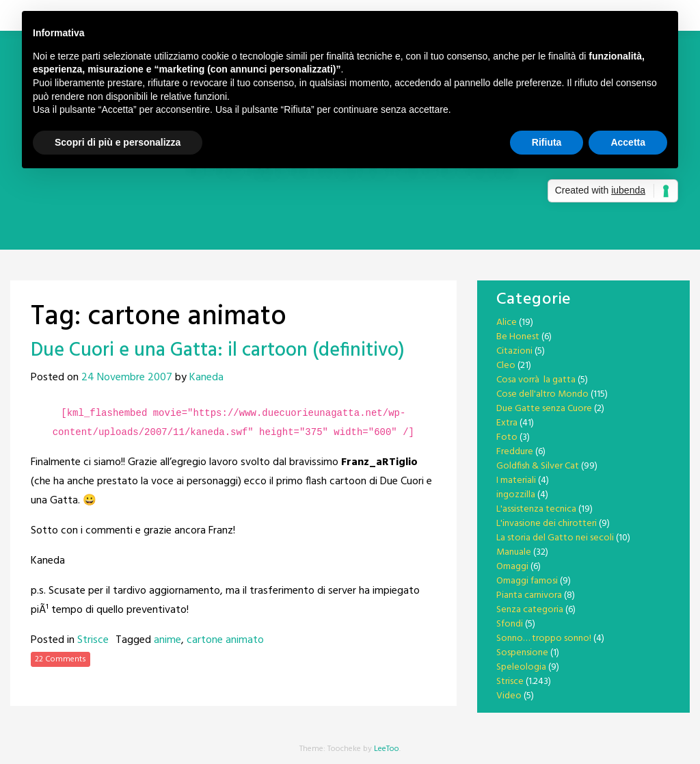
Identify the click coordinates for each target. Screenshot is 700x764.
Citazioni (514, 351)
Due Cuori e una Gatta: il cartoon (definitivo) (218, 351)
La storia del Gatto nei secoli (555, 538)
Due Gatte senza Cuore (544, 409)
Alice (507, 322)
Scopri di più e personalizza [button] (118, 142)
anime (167, 640)
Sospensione (522, 653)
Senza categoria (530, 610)
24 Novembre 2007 (127, 378)
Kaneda (206, 378)
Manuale (514, 552)
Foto (507, 437)
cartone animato (225, 640)
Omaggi (512, 567)
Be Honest (518, 337)
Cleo (506, 366)
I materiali (516, 480)
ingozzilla (516, 495)
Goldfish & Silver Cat (538, 466)
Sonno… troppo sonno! (544, 638)
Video (509, 696)
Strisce (93, 640)
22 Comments (60, 659)
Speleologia (521, 667)
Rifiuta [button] (547, 142)
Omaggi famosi (527, 581)
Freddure (515, 452)
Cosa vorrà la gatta (536, 380)
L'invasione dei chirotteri (547, 524)
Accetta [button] (628, 142)
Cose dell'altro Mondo (542, 394)
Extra (507, 423)
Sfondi (510, 624)
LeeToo (387, 749)
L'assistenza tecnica (536, 509)
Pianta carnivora (529, 595)
